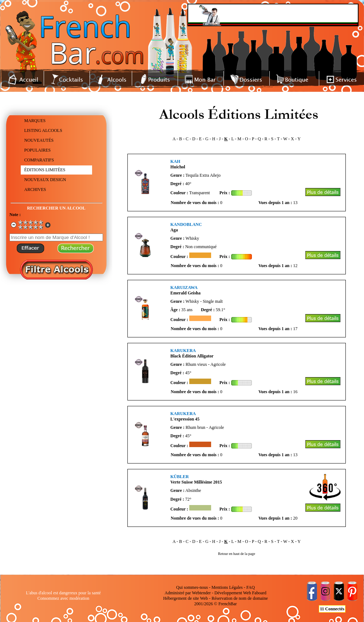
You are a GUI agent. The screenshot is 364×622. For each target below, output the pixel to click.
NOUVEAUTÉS (39, 140)
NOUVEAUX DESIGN (45, 180)
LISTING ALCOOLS (43, 130)
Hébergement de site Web (185, 598)
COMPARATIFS (39, 160)
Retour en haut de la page (237, 554)
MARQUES (35, 121)
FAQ (251, 587)
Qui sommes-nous (192, 587)
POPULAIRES (38, 150)
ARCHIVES (35, 189)
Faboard (259, 593)
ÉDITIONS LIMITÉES (45, 170)
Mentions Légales (227, 587)
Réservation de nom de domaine (240, 598)
